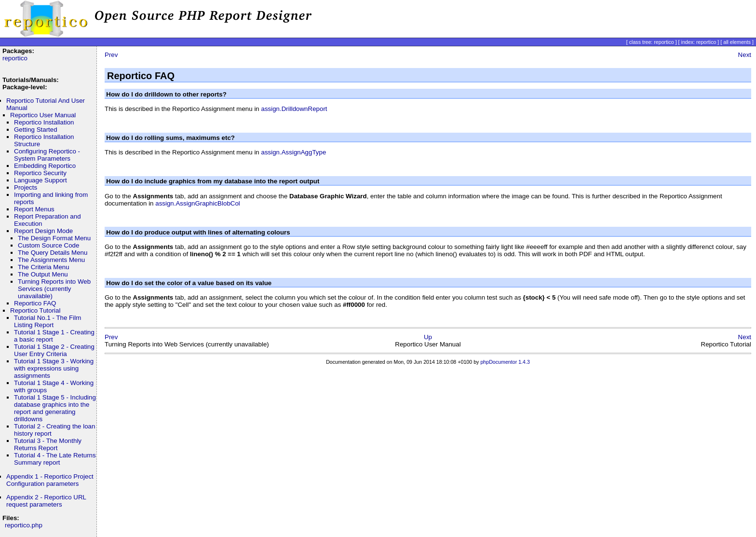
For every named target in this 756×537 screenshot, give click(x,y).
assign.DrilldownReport (294, 109)
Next (745, 55)
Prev (111, 55)
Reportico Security (40, 173)
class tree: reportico (652, 42)
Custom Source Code (48, 245)
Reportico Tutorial (35, 310)
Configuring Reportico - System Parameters (47, 155)
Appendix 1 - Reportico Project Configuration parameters (50, 480)
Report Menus (34, 209)
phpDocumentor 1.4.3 (505, 362)
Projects (26, 187)
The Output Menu (43, 274)
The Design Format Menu (54, 238)
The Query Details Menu (53, 253)
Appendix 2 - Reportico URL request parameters (46, 501)
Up (428, 337)
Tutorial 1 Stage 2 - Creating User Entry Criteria (54, 350)
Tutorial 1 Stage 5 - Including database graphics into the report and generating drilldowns (55, 408)
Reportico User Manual (43, 115)
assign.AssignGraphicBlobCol (198, 203)
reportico (15, 58)
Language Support (40, 180)
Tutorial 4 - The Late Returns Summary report (55, 459)
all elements (737, 42)
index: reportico (699, 42)
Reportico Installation (44, 122)
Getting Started (36, 130)
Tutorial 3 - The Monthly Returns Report (48, 444)
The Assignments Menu (51, 260)
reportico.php (24, 525)
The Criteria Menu (44, 267)
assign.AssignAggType (293, 152)
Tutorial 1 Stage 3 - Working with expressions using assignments (54, 368)
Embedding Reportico (45, 166)
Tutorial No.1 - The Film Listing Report (47, 321)
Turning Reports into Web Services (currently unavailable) (54, 289)
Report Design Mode (43, 231)
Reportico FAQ (35, 303)
